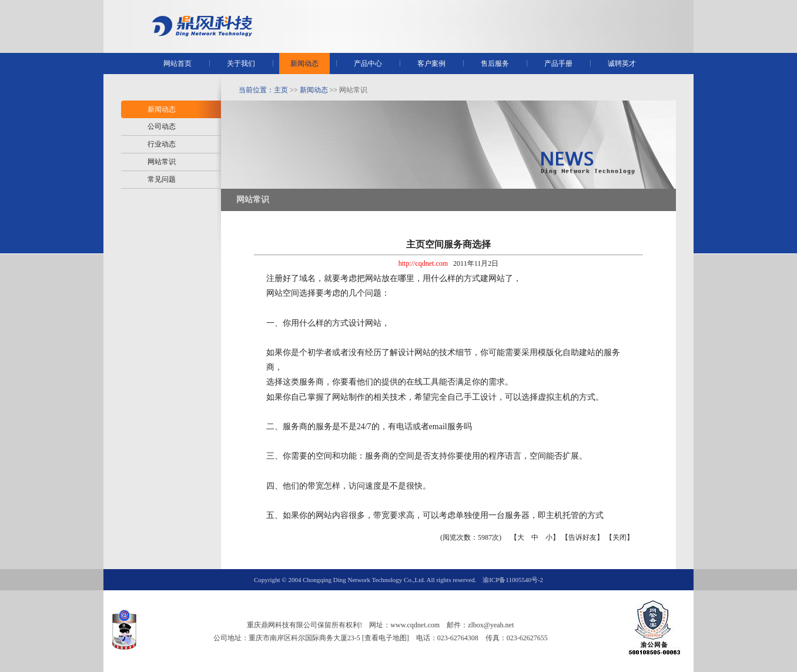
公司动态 (162, 126)
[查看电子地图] (386, 638)
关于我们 (241, 63)
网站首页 (178, 63)
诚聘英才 (622, 63)
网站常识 (162, 162)
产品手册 (558, 63)
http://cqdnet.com (423, 263)
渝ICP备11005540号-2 (513, 580)
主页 (281, 90)
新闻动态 (304, 63)
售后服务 (495, 63)
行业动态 (162, 144)
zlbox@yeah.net (491, 625)
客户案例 (431, 63)
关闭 (619, 537)
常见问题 (162, 179)
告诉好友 (582, 537)
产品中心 (368, 63)
